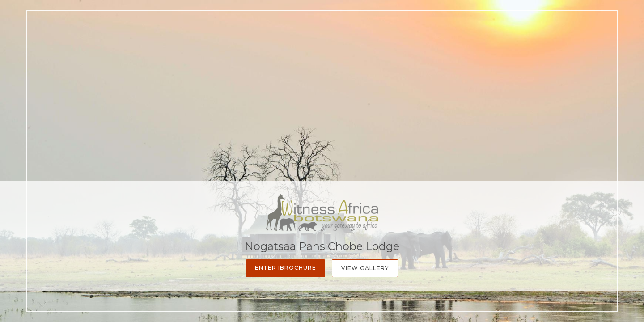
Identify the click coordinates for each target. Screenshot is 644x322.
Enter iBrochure (286, 268)
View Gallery (365, 268)
